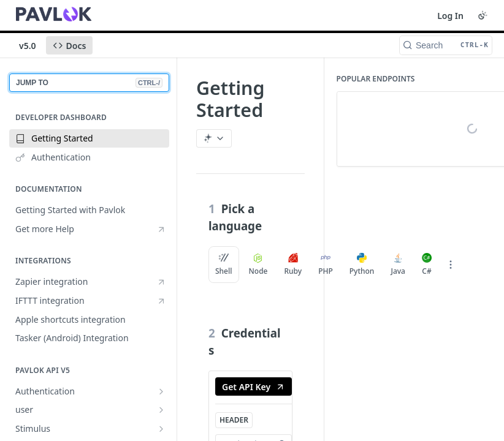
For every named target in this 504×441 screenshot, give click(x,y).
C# (427, 265)
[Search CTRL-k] (446, 45)
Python (362, 265)
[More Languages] (451, 265)
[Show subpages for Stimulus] (161, 429)
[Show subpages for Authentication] (161, 391)
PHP (326, 265)
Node (258, 265)
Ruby (293, 265)
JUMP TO (89, 83)
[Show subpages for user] (161, 410)
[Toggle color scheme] (483, 15)
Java (398, 265)
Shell (224, 265)
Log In (450, 16)
